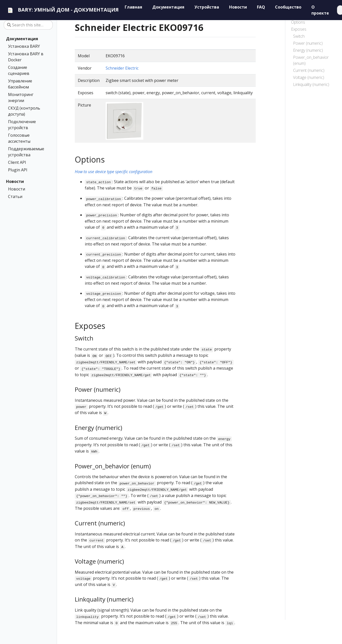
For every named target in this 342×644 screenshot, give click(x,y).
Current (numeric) (309, 70)
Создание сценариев (19, 70)
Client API (17, 162)
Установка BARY (24, 46)
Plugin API (18, 170)
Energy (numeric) (308, 50)
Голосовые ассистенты (19, 138)
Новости (15, 181)
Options (298, 22)
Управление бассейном (20, 84)
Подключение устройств (22, 125)
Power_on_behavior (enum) (311, 60)
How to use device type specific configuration (114, 172)
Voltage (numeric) (309, 77)
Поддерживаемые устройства (26, 152)
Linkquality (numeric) (311, 84)
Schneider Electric (122, 68)
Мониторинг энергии (21, 97)
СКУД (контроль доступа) (24, 111)
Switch (299, 36)
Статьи (15, 196)
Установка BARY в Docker (26, 57)
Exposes (299, 29)
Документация (22, 39)
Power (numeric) (308, 43)
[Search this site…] (28, 25)
